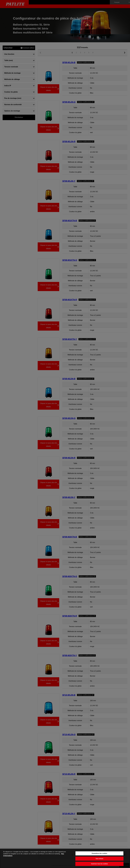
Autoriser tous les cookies (99, 864)
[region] (65, 858)
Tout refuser (99, 859)
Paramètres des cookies (99, 853)
